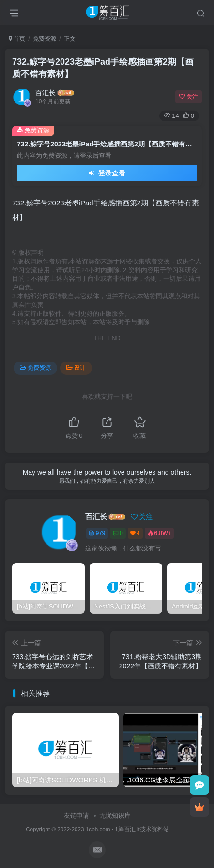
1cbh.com (98, 829)
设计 (76, 368)
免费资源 (45, 39)
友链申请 (76, 816)
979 (97, 533)
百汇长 (46, 93)
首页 (17, 39)
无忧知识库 (115, 816)
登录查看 (107, 173)
